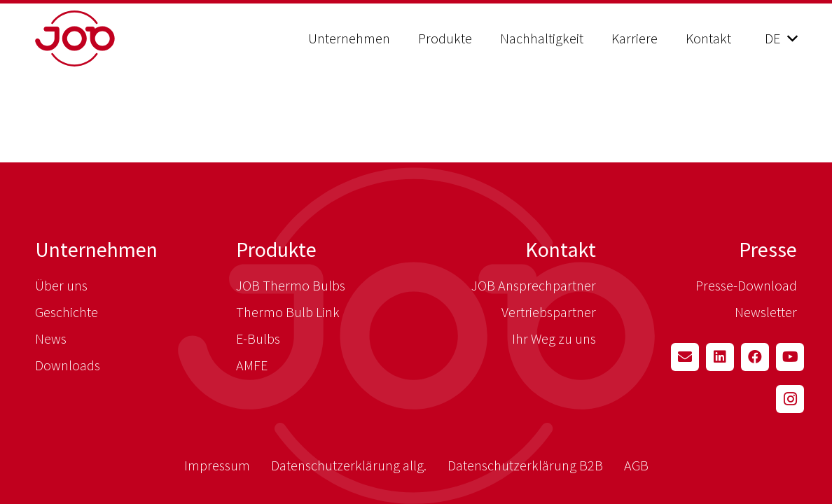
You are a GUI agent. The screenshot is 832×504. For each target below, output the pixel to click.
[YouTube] (790, 357)
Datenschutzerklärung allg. (349, 465)
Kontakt (561, 249)
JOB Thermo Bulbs (291, 285)
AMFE (252, 365)
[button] (781, 38)
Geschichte (67, 312)
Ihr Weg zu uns (554, 338)
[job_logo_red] (110, 38)
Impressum (217, 465)
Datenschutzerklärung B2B (525, 465)
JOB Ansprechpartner (534, 285)
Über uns (61, 285)
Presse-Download (746, 285)
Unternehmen (96, 249)
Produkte (276, 249)
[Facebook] (755, 357)
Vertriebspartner (549, 312)
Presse (768, 249)
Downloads (68, 365)
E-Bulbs (258, 338)
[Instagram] (790, 399)
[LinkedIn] (720, 357)
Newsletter (766, 312)
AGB (636, 465)
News (51, 338)
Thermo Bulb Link (288, 312)
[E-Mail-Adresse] (685, 357)
